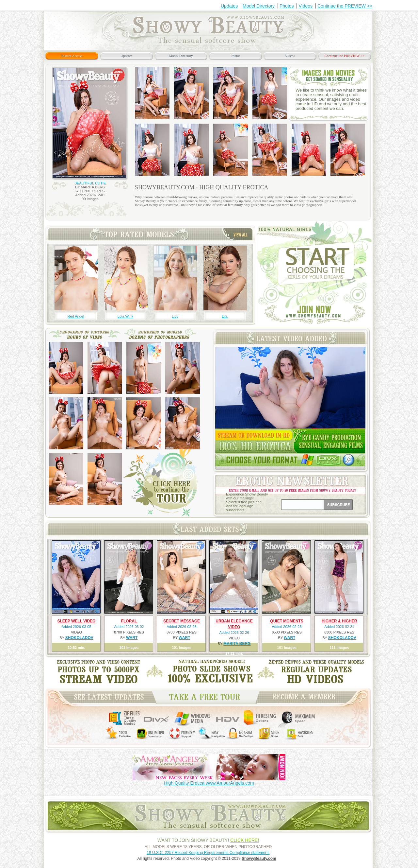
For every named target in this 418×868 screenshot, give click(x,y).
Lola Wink (125, 316)
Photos (287, 6)
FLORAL (129, 621)
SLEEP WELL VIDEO (77, 621)
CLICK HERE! (245, 840)
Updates (229, 6)
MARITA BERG (237, 644)
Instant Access (72, 56)
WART (132, 638)
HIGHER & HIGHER (339, 621)
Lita (225, 316)
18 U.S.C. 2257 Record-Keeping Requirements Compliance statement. (208, 853)
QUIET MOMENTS (287, 621)
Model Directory (259, 6)
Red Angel (76, 316)
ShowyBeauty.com (259, 859)
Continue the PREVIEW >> (345, 6)
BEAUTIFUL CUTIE (90, 183)
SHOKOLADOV (79, 638)
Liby (175, 316)
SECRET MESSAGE (182, 621)
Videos (305, 6)
